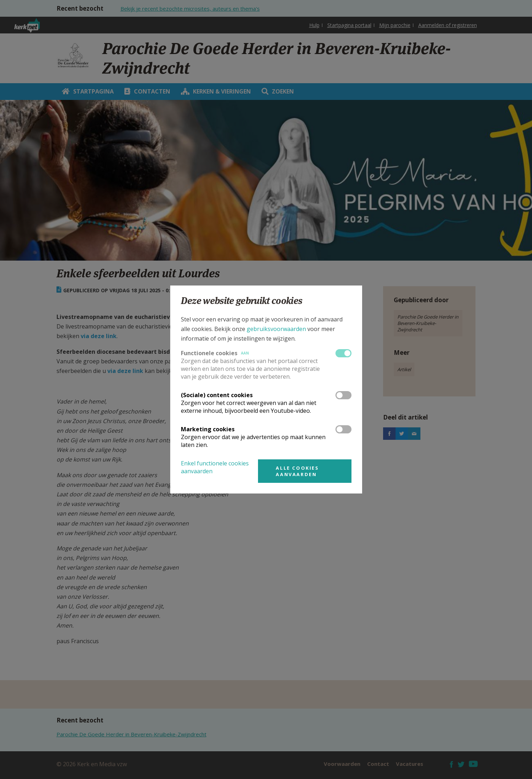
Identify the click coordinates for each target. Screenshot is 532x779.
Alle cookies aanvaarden (297, 471)
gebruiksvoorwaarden (276, 329)
